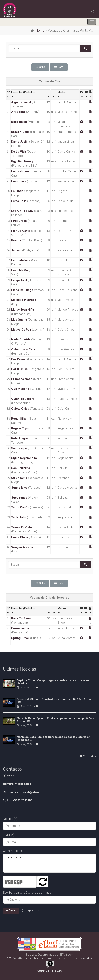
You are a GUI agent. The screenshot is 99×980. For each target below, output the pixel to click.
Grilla (40, 67)
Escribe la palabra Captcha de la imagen (28, 893)
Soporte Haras (49, 971)
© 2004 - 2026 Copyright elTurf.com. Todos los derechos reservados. (49, 958)
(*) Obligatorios (29, 910)
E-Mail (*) (9, 835)
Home (40, 30)
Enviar (11, 910)
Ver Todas (87, 756)
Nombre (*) (10, 819)
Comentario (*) (12, 851)
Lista (59, 67)
